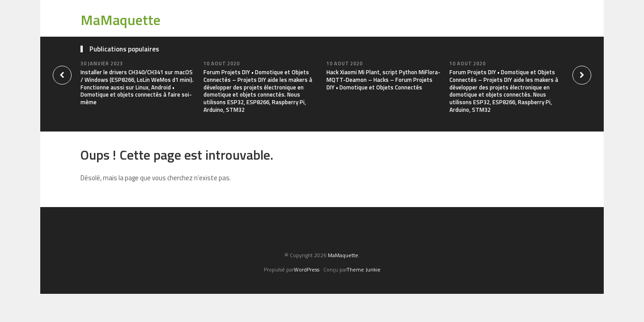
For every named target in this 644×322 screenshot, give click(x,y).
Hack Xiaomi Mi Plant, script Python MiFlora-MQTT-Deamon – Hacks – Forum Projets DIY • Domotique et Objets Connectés (383, 80)
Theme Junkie (364, 269)
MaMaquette (121, 20)
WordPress (307, 269)
